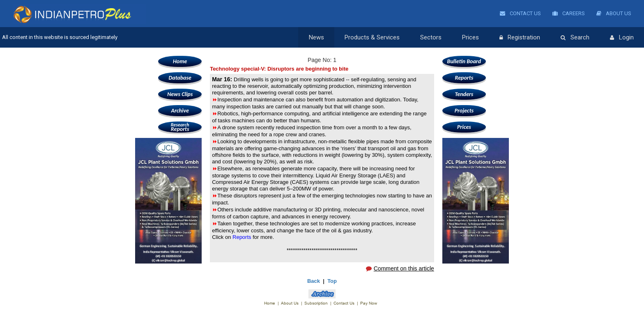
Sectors (431, 37)
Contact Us (520, 13)
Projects (464, 111)
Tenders (464, 94)
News (316, 37)
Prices (470, 37)
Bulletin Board (464, 61)
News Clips (180, 94)
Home (180, 61)
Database (180, 78)
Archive (180, 111)
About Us (614, 13)
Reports (180, 127)
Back (314, 281)
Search (575, 38)
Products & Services (372, 37)
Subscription (316, 303)
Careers (569, 13)
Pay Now (369, 303)
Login (622, 38)
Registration (520, 38)
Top (332, 281)
